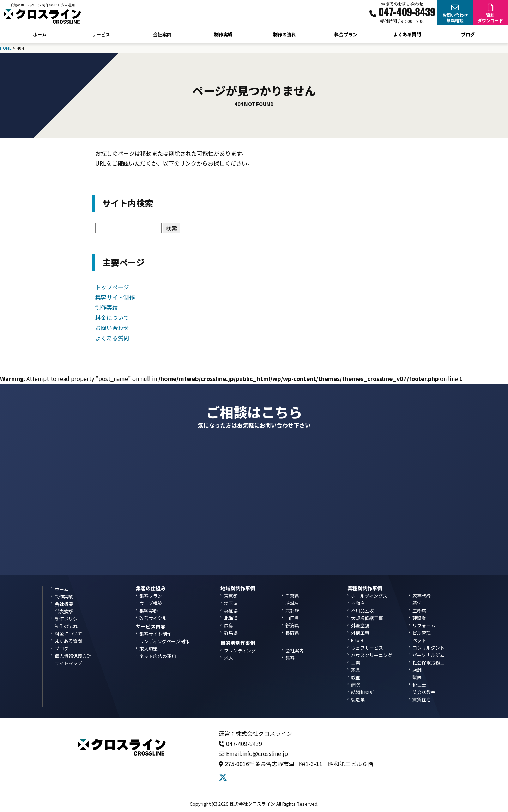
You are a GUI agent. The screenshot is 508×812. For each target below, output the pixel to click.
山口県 (292, 618)
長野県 (292, 633)
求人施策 (149, 649)
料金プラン (346, 34)
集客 (290, 658)
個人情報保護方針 (73, 656)
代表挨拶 (64, 611)
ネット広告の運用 (158, 656)
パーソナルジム (428, 655)
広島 (229, 625)
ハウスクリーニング (372, 655)
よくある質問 (407, 34)
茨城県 (292, 603)
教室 (356, 677)
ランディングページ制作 (164, 641)
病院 (356, 685)
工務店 (419, 611)
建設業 (419, 618)
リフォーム (424, 625)
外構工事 (360, 633)
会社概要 (64, 604)
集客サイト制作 (115, 297)
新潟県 (292, 625)
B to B (357, 640)
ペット (419, 640)
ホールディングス (369, 596)
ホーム (40, 34)
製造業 (358, 700)
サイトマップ (68, 663)
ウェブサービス (367, 648)
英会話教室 (424, 692)
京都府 (292, 611)
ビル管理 (422, 633)
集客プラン (151, 596)
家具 (356, 670)
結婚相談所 (362, 692)
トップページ (112, 287)
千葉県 (292, 596)
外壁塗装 (360, 625)
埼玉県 (231, 603)
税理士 (419, 685)
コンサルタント (428, 648)
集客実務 (149, 611)
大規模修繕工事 (367, 618)
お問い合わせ (112, 328)
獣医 (417, 677)
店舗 (417, 670)
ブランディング (240, 650)
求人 (229, 658)
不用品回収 (362, 611)
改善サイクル (153, 618)
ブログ (468, 34)
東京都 (231, 596)
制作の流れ (285, 34)
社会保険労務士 (428, 662)
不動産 (358, 603)
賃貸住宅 (422, 700)
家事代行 (422, 596)
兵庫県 (231, 611)
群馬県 (231, 633)
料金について (112, 317)
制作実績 (223, 34)
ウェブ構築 (151, 603)
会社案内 (295, 650)
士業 (356, 662)
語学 (417, 603)
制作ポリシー (68, 619)
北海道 (231, 618)
